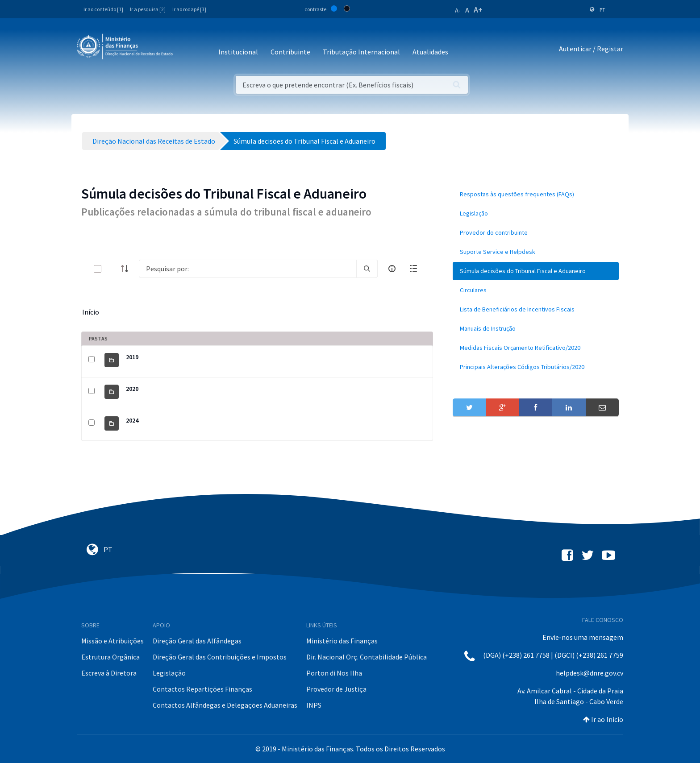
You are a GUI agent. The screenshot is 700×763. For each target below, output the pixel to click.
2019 (132, 357)
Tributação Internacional (361, 52)
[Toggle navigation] (187, 49)
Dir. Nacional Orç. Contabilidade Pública (367, 657)
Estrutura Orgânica (110, 657)
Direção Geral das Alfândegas (197, 641)
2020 (132, 389)
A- (458, 10)
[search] (367, 269)
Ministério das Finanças (342, 641)
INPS (314, 705)
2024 (132, 420)
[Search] (248, 269)
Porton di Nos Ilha (334, 673)
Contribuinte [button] (290, 52)
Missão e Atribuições (112, 641)
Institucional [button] (238, 52)
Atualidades (430, 52)
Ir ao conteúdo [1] (103, 9)
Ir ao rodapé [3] (189, 9)
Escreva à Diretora (109, 673)
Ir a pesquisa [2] (148, 9)
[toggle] (112, 269)
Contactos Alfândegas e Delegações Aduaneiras (225, 705)
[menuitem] (536, 194)
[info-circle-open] (392, 269)
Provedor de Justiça (336, 689)
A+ (478, 10)
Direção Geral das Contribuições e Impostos (220, 657)
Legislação (169, 673)
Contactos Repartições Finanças (202, 689)
